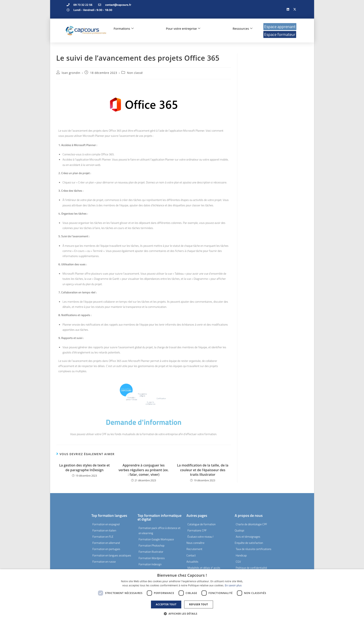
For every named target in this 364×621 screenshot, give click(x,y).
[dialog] (182, 595)
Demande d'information (144, 422)
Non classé (135, 73)
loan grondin (71, 73)
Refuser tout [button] (199, 604)
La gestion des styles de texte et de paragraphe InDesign (84, 468)
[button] (182, 614)
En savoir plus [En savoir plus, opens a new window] (233, 585)
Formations (124, 28)
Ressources (243, 28)
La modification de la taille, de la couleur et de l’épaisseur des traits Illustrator (203, 470)
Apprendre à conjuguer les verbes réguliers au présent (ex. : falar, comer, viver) (144, 470)
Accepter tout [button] (166, 604)
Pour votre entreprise (183, 28)
